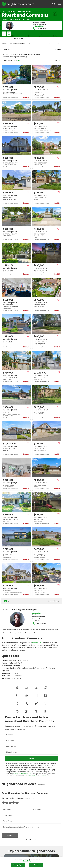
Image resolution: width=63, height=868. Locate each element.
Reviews (52, 39)
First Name (10, 699)
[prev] (4, 70)
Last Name (10, 705)
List (60, 56)
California (15, 19)
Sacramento (12, 11)
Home (4, 11)
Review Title (7, 786)
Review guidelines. (41, 804)
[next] (29, 70)
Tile (55, 56)
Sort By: (5, 56)
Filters (58, 45)
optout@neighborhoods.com (22, 738)
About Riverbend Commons (37, 39)
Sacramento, (6, 19)
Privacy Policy (33, 740)
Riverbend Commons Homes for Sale (13, 39)
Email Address (11, 711)
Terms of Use (45, 740)
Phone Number (12, 717)
